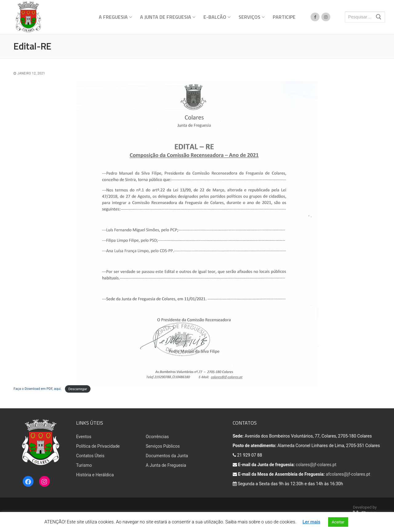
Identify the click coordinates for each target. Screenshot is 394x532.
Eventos (84, 437)
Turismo (84, 465)
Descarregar (78, 389)
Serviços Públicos (163, 446)
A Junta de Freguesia (166, 465)
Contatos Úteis (90, 456)
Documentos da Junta (167, 456)
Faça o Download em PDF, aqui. (38, 389)
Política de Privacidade (98, 446)
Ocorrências (157, 437)
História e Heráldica (95, 475)
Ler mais (312, 522)
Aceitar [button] (338, 522)
